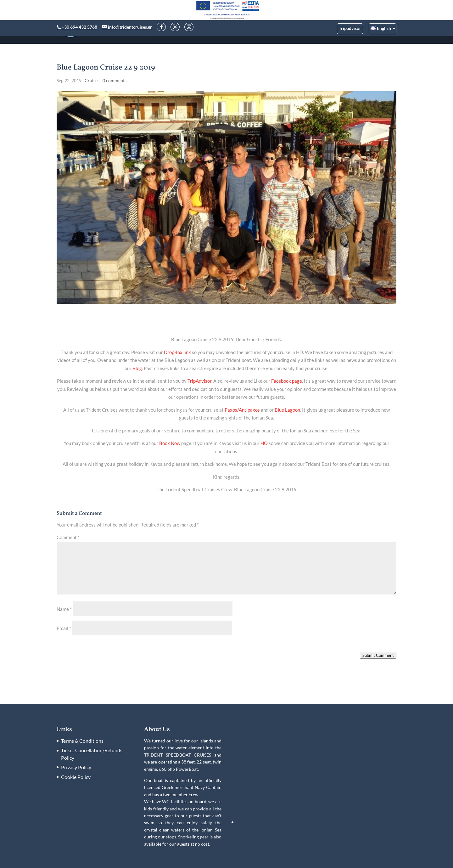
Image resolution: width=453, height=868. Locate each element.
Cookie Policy (76, 777)
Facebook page (287, 381)
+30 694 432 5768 (79, 27)
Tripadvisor (350, 28)
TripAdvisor (199, 381)
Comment (68, 537)
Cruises (92, 80)
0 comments (115, 80)
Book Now (170, 443)
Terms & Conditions (82, 741)
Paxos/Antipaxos (242, 410)
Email (64, 628)
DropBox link (177, 352)
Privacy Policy (76, 767)
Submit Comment (378, 655)
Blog (137, 368)
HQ (264, 443)
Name (64, 609)
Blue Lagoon (287, 410)
